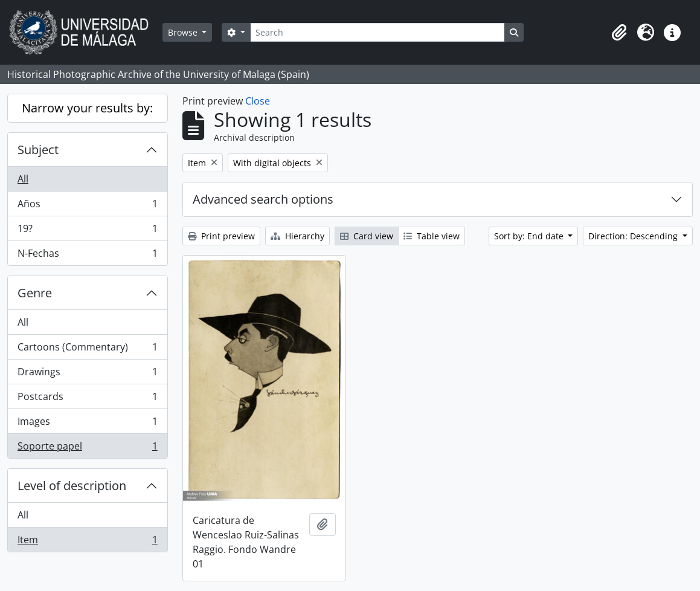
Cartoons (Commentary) (87, 350)
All (23, 179)
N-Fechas (87, 256)
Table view (432, 236)
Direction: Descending (634, 236)
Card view (367, 236)
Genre (35, 293)
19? (87, 231)
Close (258, 101)
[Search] (377, 32)
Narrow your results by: (87, 108)
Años (87, 206)
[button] (619, 33)
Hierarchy (297, 236)
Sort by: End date (530, 236)
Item (87, 542)
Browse (184, 32)
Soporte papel (87, 448)
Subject (38, 150)
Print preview (221, 236)
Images (87, 424)
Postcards (87, 399)
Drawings (87, 374)
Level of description (72, 486)
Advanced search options (263, 199)
